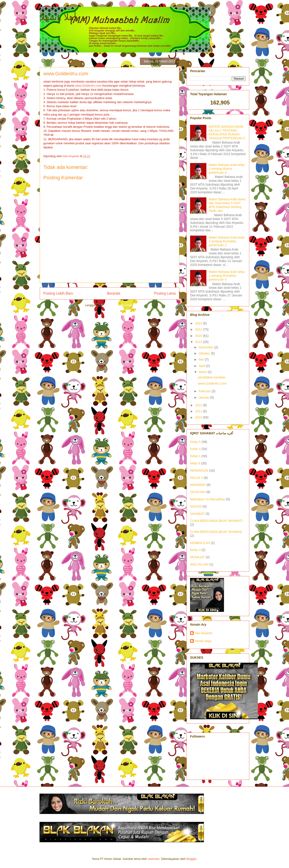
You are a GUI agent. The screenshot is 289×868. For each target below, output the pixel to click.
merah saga (203, 641)
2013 (199, 342)
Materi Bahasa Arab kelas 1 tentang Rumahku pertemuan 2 (227, 241)
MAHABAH (198, 485)
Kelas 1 (195, 456)
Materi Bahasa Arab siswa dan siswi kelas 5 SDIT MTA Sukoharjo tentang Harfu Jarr (227, 205)
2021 (199, 329)
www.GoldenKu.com (88, 86)
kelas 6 (195, 463)
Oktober (205, 353)
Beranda (114, 293)
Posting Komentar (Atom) (118, 305)
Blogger (191, 859)
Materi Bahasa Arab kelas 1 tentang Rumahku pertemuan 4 (227, 276)
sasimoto (154, 859)
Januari (204, 397)
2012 (199, 405)
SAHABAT (197, 514)
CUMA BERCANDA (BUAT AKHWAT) (216, 521)
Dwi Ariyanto (203, 633)
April (202, 366)
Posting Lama (165, 293)
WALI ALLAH (199, 564)
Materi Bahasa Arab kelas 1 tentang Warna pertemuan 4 (227, 169)
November (206, 347)
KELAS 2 (197, 478)
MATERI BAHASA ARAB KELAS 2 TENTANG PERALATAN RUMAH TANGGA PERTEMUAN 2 (227, 132)
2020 (199, 336)
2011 (199, 411)
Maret (203, 372)
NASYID (196, 506)
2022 (199, 323)
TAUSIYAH (198, 492)
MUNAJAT (197, 557)
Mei (202, 359)
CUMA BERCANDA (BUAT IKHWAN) (216, 532)
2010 (199, 417)
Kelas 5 (195, 442)
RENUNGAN (199, 471)
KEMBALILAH (200, 543)
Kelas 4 (195, 449)
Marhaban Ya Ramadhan (208, 499)
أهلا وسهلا (58, 17)
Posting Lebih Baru (58, 293)
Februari (205, 391)
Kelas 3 (195, 550)
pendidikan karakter (212, 377)
